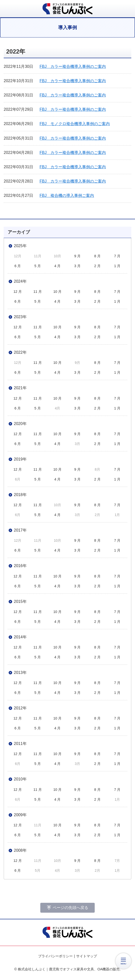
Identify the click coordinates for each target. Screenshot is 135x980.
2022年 (20, 352)
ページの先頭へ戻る (70, 908)
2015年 (20, 601)
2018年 (20, 495)
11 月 (37, 292)
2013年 (20, 673)
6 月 (18, 266)
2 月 (97, 266)
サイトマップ (87, 956)
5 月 (38, 266)
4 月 (58, 266)
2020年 (20, 424)
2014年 (20, 637)
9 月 (77, 256)
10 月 (57, 292)
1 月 (117, 266)
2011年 (20, 744)
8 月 (97, 256)
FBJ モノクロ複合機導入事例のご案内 (75, 124)
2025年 (20, 246)
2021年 (20, 388)
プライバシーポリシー (55, 956)
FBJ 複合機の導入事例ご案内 (67, 195)
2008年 (20, 850)
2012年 (20, 708)
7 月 (117, 256)
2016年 (20, 566)
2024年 (20, 281)
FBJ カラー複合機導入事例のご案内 (73, 66)
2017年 (20, 530)
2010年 (20, 779)
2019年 (20, 459)
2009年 (20, 815)
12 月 (18, 292)
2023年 (20, 317)
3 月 (77, 266)
